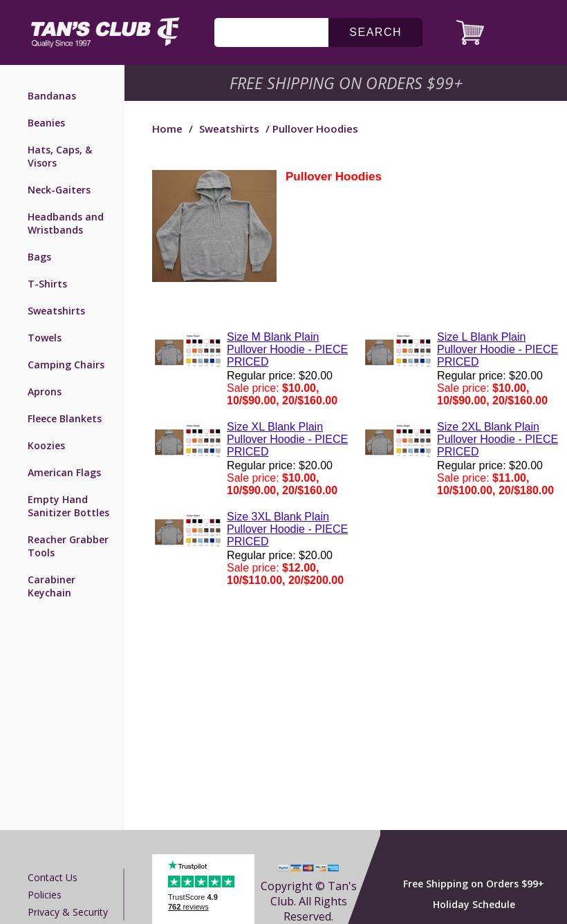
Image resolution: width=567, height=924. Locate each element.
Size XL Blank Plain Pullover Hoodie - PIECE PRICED (287, 439)
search (375, 32)
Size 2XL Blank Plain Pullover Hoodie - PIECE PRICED (498, 439)
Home (167, 129)
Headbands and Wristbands (66, 223)
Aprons (45, 392)
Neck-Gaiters (59, 190)
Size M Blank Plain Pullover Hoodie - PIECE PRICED (287, 349)
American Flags (64, 472)
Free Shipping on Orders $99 (347, 83)
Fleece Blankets (65, 418)
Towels (45, 338)
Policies (45, 895)
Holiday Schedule (474, 904)
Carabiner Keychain (52, 586)
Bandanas (52, 96)
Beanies (46, 123)
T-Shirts (47, 284)
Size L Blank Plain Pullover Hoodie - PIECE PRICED (498, 349)
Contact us (53, 877)
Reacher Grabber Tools (68, 546)
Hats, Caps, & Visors (60, 156)
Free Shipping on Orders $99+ (474, 884)
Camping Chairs (66, 365)
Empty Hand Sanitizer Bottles (68, 506)
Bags (39, 257)
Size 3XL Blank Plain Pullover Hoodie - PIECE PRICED (287, 529)
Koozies (46, 445)
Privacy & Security (68, 912)
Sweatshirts (56, 311)
